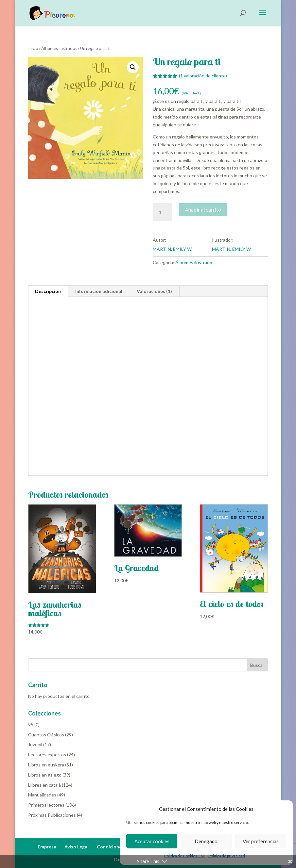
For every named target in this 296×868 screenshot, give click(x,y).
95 (31, 724)
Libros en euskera (46, 765)
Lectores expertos (47, 755)
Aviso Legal (77, 847)
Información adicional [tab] (99, 291)
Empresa (47, 847)
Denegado (206, 841)
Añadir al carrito (203, 209)
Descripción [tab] (48, 291)
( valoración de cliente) (203, 76)
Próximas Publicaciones (52, 815)
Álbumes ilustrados (59, 48)
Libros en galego (45, 775)
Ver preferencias (261, 841)
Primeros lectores (46, 805)
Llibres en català (44, 785)
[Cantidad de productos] (163, 212)
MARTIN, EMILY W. (173, 249)
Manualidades (42, 795)
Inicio (33, 48)
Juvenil (35, 744)
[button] (133, 67)
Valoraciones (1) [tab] (154, 291)
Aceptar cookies (152, 841)
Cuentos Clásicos (46, 735)
